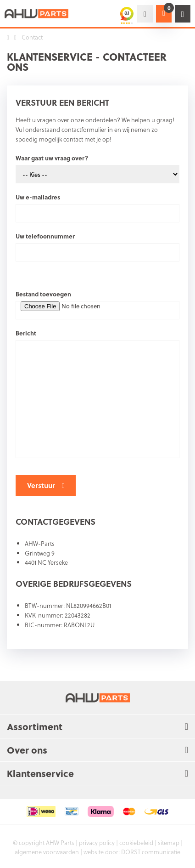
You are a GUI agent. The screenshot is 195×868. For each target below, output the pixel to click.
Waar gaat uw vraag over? (52, 158)
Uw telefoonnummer (45, 236)
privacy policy (97, 842)
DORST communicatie (151, 852)
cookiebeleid (136, 842)
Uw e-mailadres (38, 197)
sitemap (169, 842)
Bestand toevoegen (43, 294)
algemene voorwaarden (47, 852)
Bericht (26, 333)
